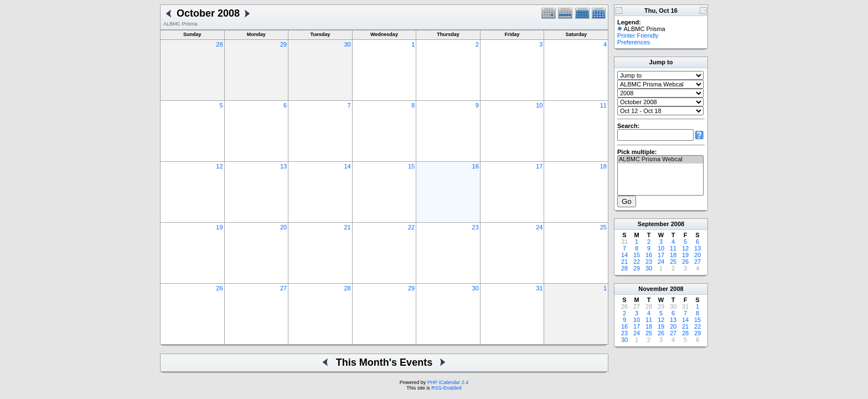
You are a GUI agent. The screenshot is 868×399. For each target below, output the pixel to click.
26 (219, 288)
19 (219, 227)
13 (283, 166)
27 (283, 288)
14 (347, 166)
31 (539, 288)
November (653, 289)
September (653, 224)
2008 (678, 224)
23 (476, 227)
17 (539, 166)
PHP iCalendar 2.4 (448, 382)
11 (603, 105)
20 (283, 227)
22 (411, 227)
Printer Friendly (638, 35)
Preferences (634, 42)
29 (283, 44)
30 (347, 44)
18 (603, 166)
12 (219, 166)
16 (476, 166)
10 (539, 105)
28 (219, 44)
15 (411, 166)
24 (539, 227)
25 (603, 227)
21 (347, 227)
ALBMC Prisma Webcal (660, 160)
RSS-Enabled (446, 388)
